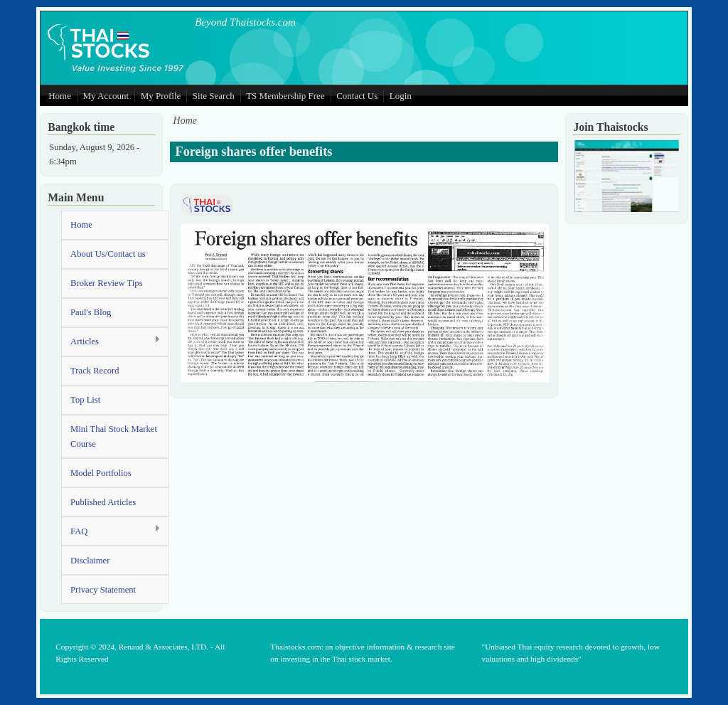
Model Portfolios (101, 473)
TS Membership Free (285, 96)
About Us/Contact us (108, 254)
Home (60, 96)
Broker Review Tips (106, 283)
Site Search (214, 96)
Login (401, 96)
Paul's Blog (91, 312)
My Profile (161, 96)
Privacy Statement (103, 590)
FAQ (111, 530)
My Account (106, 96)
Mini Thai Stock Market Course (114, 436)
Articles (111, 341)
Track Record (95, 371)
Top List (85, 400)
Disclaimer (90, 561)
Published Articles (103, 502)
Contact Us (357, 96)
